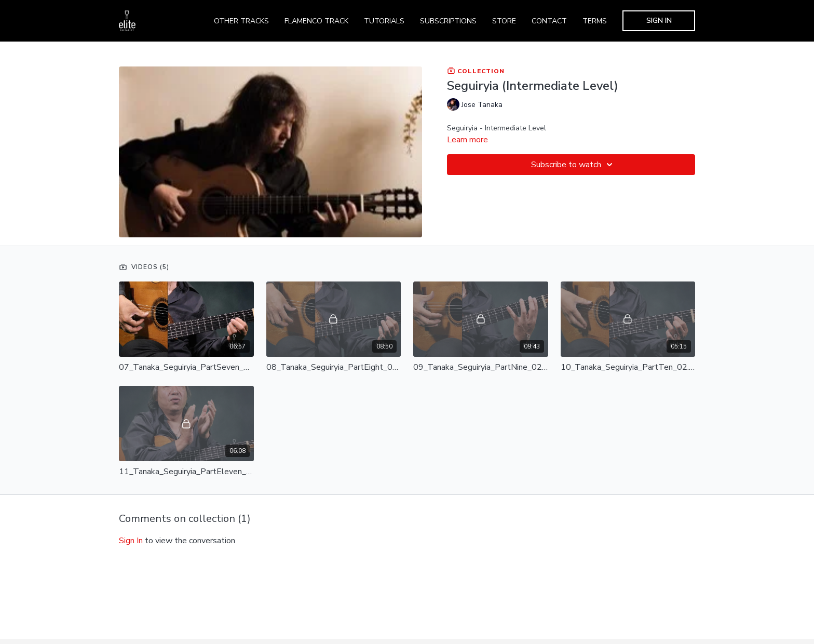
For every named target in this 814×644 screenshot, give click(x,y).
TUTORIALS (384, 21)
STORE (504, 21)
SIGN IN (659, 21)
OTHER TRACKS (241, 21)
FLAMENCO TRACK (316, 21)
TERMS (595, 21)
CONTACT (549, 21)
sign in (131, 541)
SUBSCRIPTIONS (448, 21)
